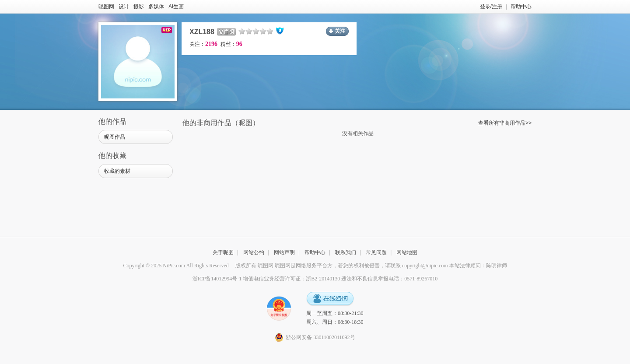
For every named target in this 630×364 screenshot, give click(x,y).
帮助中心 (521, 7)
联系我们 (346, 252)
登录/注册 (491, 7)
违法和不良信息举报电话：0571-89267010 (389, 279)
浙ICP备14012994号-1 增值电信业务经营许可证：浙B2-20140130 (266, 279)
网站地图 (407, 252)
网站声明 (284, 252)
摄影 (139, 7)
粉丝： (231, 44)
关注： (203, 44)
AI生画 (176, 7)
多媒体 (156, 7)
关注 (340, 31)
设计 (124, 7)
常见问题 (376, 252)
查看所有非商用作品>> (505, 123)
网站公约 (254, 252)
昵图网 (106, 7)
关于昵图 (223, 252)
